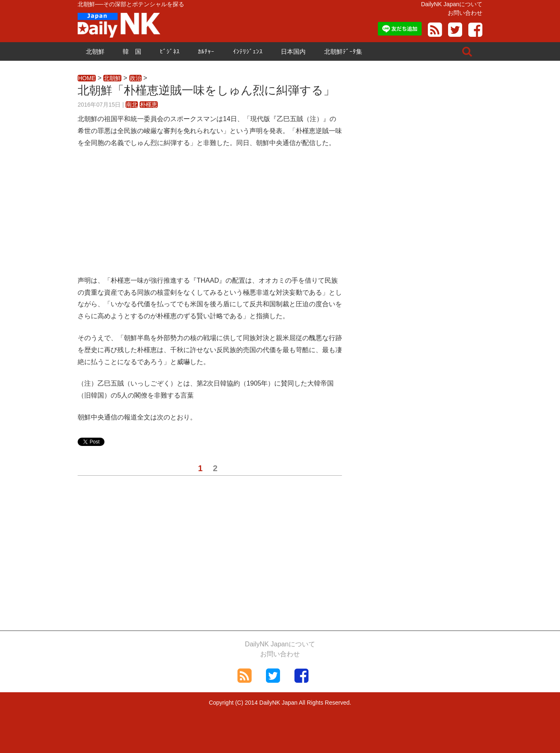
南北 (132, 105)
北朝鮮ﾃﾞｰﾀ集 (343, 51)
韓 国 (132, 51)
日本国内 (293, 51)
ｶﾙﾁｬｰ (206, 51)
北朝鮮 (95, 51)
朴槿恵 (149, 105)
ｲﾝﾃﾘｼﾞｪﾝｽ (248, 51)
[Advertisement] (210, 217)
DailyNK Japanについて (452, 4)
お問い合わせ (465, 13)
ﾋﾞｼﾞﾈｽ (170, 51)
